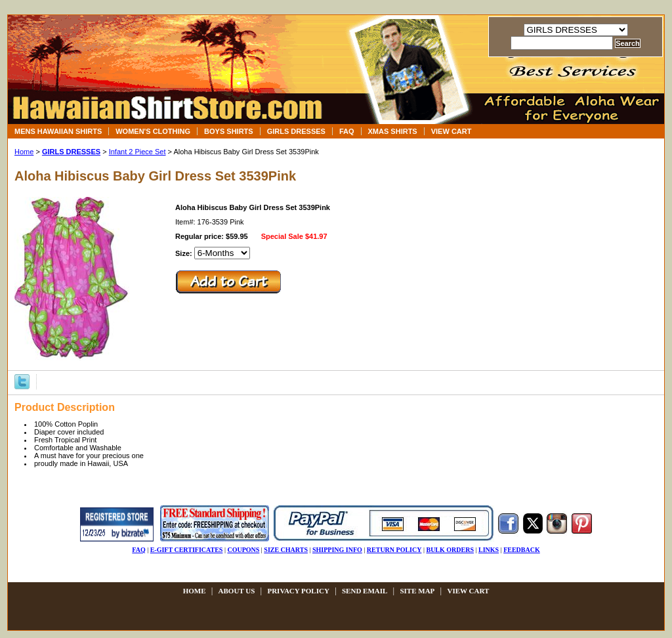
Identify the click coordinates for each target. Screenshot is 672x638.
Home (24, 152)
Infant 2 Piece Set (137, 152)
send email (365, 591)
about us (237, 591)
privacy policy (298, 591)
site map (417, 591)
